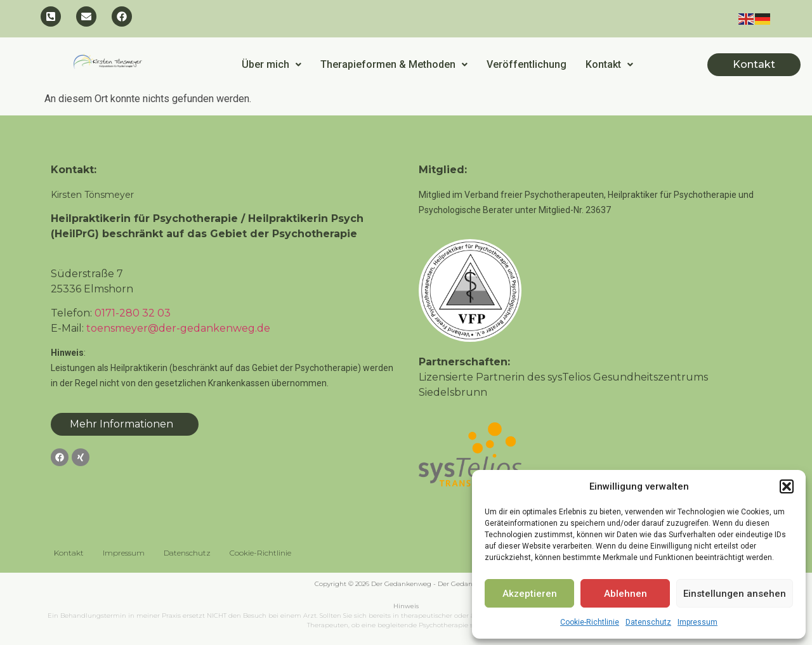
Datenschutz (648, 622)
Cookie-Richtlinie (590, 622)
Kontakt (609, 64)
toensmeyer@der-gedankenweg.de (178, 328)
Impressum (697, 622)
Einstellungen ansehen (735, 594)
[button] (787, 486)
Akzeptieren (530, 594)
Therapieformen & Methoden (394, 64)
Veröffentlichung (527, 64)
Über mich (272, 64)
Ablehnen (625, 594)
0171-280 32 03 (133, 313)
